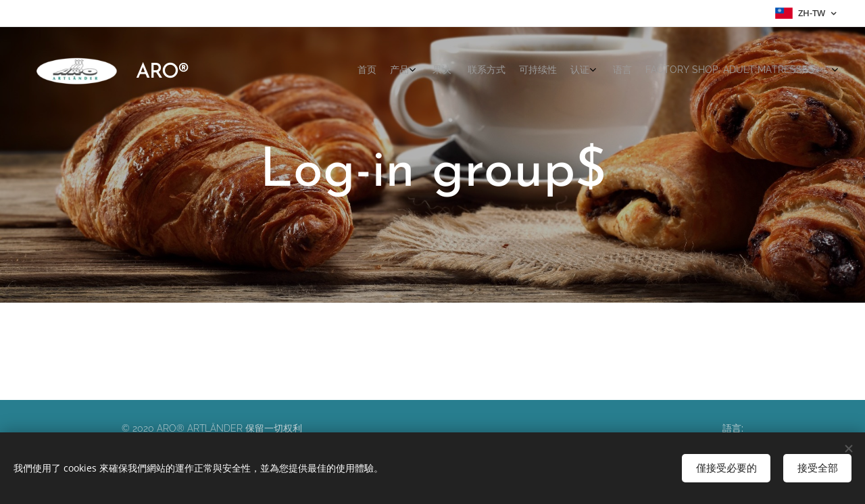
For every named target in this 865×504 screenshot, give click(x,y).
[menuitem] (671, 71)
